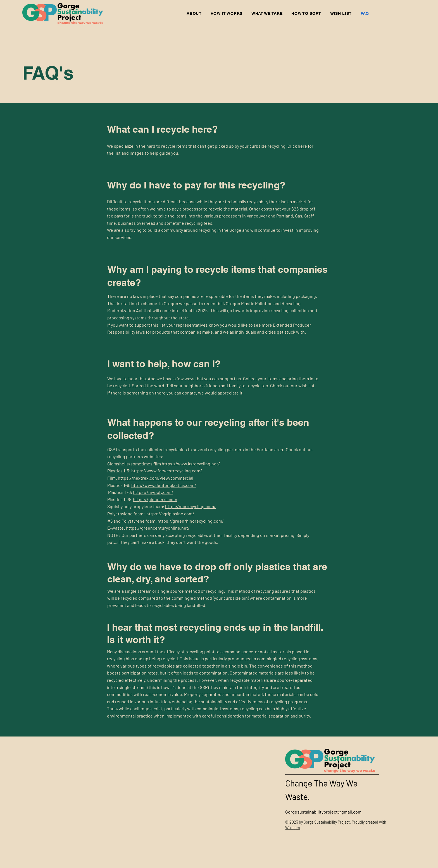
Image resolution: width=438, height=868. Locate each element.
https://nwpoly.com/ (153, 492)
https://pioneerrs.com (155, 499)
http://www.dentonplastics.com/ (164, 485)
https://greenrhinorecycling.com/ (191, 521)
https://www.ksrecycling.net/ (191, 464)
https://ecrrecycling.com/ (190, 506)
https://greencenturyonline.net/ (158, 528)
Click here (297, 146)
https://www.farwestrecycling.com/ (167, 471)
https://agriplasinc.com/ (170, 514)
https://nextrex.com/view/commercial (156, 478)
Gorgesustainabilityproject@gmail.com (323, 812)
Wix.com (293, 828)
